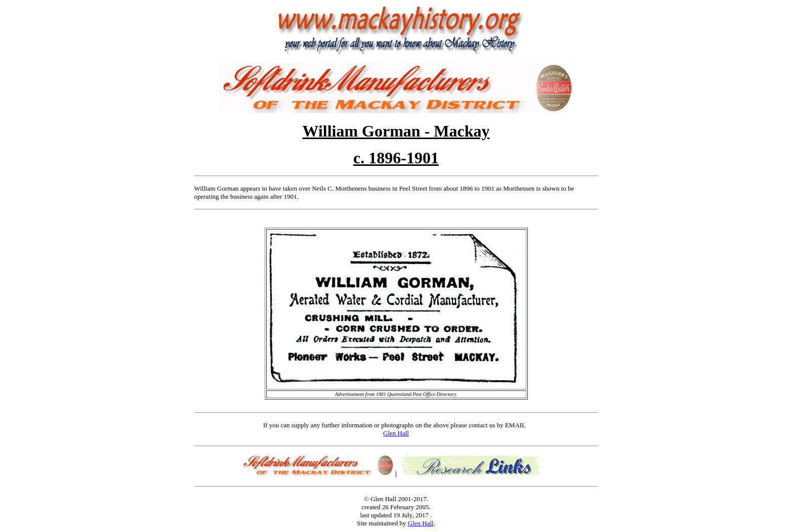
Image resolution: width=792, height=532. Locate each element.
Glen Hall (396, 433)
